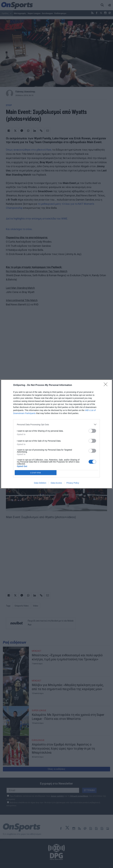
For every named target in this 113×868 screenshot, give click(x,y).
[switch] (92, 431)
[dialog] (56, 434)
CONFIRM (36, 473)
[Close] (106, 385)
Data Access (56, 483)
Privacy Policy (73, 483)
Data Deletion (40, 483)
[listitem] (56, 424)
